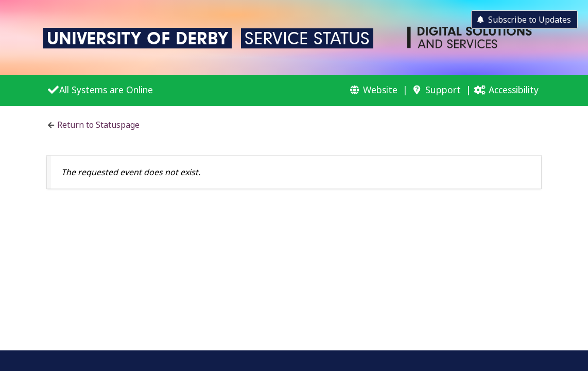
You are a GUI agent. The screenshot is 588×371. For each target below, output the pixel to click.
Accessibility (514, 90)
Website (380, 90)
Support (443, 90)
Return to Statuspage (98, 125)
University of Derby (137, 38)
